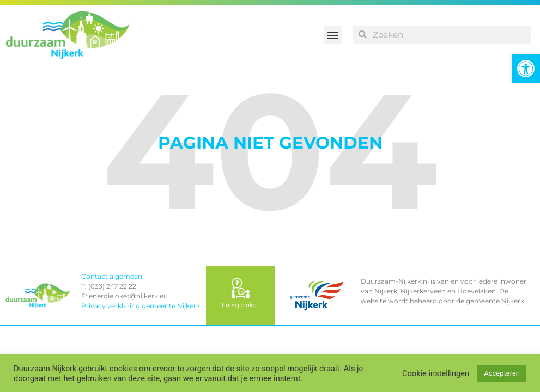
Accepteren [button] (502, 373)
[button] (526, 69)
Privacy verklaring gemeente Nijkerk (141, 306)
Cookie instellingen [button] (436, 373)
